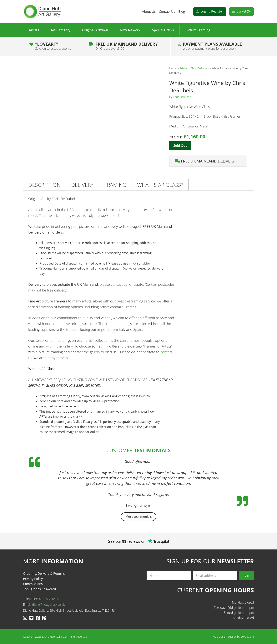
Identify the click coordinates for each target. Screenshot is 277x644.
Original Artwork (95, 30)
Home (173, 68)
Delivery (82, 185)
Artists (34, 30)
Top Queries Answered (40, 589)
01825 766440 (49, 599)
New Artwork (130, 30)
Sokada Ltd (247, 637)
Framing (115, 185)
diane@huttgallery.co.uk (48, 605)
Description (44, 185)
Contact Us (167, 11)
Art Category (61, 30)
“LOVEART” (53, 46)
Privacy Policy (33, 579)
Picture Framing (198, 30)
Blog (182, 11)
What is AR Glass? (160, 185)
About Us (149, 11)
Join (246, 575)
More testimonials (139, 517)
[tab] (44, 185)
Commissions (33, 584)
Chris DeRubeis (200, 68)
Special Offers (163, 30)
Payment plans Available (212, 46)
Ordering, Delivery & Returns (44, 574)
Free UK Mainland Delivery (127, 46)
